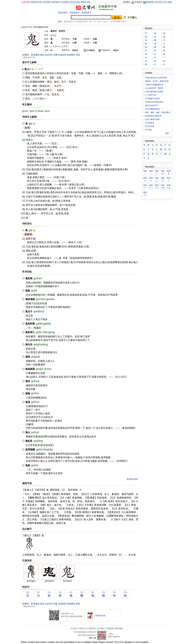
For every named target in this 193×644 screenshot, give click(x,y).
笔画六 (145, 179)
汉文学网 (25, 2)
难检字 (145, 194)
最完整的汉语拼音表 (153, 116)
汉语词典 (46, 2)
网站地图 (119, 628)
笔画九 (163, 179)
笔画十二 (151, 187)
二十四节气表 (151, 95)
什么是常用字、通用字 (154, 88)
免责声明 (92, 628)
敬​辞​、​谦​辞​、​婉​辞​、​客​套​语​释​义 (158, 112)
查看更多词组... (133, 479)
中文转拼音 (65, 2)
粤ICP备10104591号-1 (87, 635)
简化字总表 (150, 126)
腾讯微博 (150, 2)
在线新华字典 (36, 2)
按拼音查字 (63, 13)
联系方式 (83, 628)
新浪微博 (138, 2)
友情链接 (110, 628)
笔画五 (169, 172)
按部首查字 (75, 13)
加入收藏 (168, 2)
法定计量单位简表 (152, 119)
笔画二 (151, 172)
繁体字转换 (86, 2)
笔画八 (157, 179)
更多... (168, 133)
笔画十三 (157, 187)
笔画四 (163, 172)
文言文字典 (75, 2)
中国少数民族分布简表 (154, 92)
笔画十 (169, 179)
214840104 (92, 632)
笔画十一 (145, 187)
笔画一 (145, 172)
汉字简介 (149, 130)
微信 (42, 55)
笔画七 (151, 179)
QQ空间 (49, 55)
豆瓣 (55, 55)
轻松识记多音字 (152, 105)
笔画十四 (163, 187)
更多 (78, 55)
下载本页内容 (100, 616)
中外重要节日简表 (152, 99)
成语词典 (55, 2)
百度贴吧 (62, 55)
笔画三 (157, 172)
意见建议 (101, 628)
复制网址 (71, 55)
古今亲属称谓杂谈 (152, 109)
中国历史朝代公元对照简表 (156, 78)
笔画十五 (169, 187)
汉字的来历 (150, 123)
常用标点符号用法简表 (154, 102)
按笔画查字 (86, 13)
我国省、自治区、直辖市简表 (157, 81)
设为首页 (159, 2)
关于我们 (74, 628)
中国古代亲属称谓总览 (154, 85)
